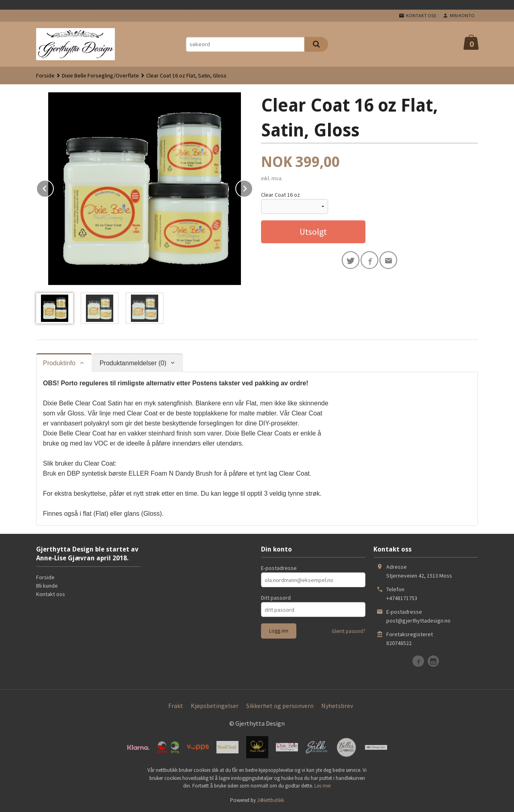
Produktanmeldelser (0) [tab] (133, 363)
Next (253, 187)
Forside (45, 75)
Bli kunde (47, 586)
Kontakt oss (51, 594)
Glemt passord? (349, 631)
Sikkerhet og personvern (280, 706)
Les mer (323, 786)
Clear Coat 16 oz (280, 195)
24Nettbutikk (270, 800)
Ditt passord (276, 598)
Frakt (176, 706)
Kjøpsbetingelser (215, 706)
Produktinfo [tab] (59, 363)
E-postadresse (279, 568)
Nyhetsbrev (337, 706)
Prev (53, 187)
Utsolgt (313, 232)
